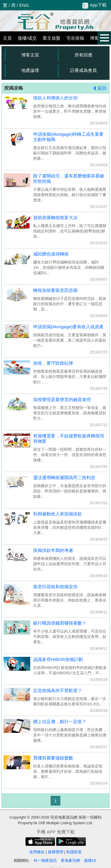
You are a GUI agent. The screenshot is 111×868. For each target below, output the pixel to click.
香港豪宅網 (70, 860)
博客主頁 (30, 55)
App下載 (94, 5)
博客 (94, 38)
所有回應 (83, 55)
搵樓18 (90, 860)
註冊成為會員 (83, 70)
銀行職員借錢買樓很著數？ (60, 623)
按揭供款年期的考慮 (53, 550)
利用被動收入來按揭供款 (58, 514)
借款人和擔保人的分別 (55, 98)
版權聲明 (56, 852)
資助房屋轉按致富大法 (55, 218)
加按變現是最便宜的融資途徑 (62, 399)
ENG (24, 5)
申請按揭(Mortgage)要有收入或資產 (68, 327)
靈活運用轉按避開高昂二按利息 (64, 477)
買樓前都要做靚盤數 (53, 758)
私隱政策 (74, 852)
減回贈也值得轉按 (51, 254)
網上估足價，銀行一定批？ (60, 721)
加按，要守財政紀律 (53, 363)
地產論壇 (30, 70)
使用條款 (37, 852)
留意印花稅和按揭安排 (55, 587)
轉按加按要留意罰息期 (55, 290)
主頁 (7, 38)
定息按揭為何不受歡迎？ (58, 690)
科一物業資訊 (45, 860)
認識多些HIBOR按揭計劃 (58, 659)
